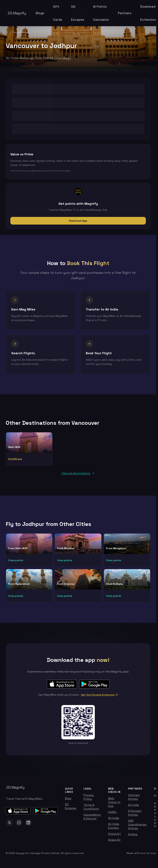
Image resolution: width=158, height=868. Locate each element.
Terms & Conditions (91, 809)
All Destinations (17, 32)
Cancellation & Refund (92, 819)
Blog (68, 800)
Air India (114, 820)
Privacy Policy (89, 799)
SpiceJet (114, 836)
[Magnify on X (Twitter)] (9, 825)
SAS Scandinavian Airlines (137, 826)
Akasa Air (114, 842)
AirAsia (133, 836)
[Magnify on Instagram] (19, 825)
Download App (78, 221)
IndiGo (112, 814)
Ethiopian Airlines (135, 815)
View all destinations (78, 475)
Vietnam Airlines (134, 799)
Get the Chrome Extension (100, 697)
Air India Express (114, 828)
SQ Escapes (71, 808)
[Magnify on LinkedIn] (28, 825)
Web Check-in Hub (114, 804)
